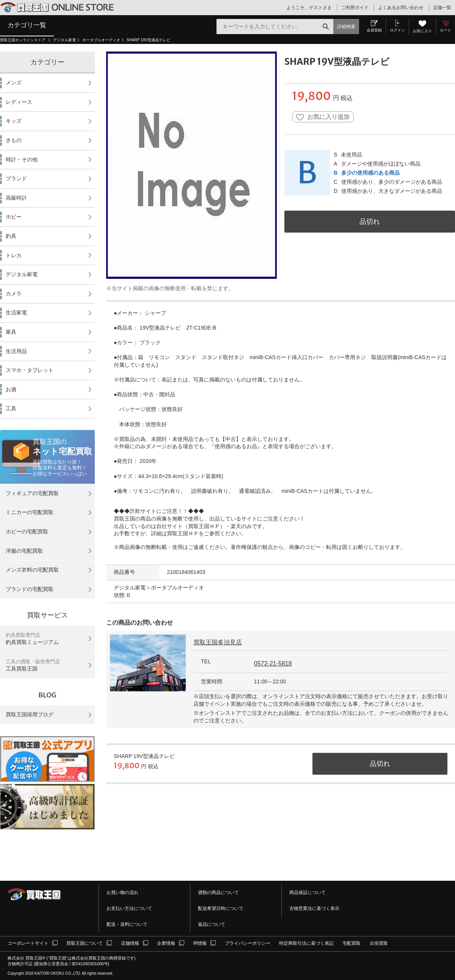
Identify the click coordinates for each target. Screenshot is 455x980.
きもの (14, 140)
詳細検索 (346, 27)
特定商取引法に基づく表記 (306, 943)
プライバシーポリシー (248, 943)
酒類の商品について (218, 892)
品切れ (370, 221)
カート (446, 30)
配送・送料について (127, 924)
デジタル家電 (64, 40)
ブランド (16, 178)
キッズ (14, 121)
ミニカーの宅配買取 (30, 512)
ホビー (14, 217)
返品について (212, 924)
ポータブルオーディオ (101, 40)
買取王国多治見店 (218, 642)
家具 (11, 332)
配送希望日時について (221, 908)
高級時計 (16, 198)
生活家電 (16, 313)
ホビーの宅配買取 (27, 531)
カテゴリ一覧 (27, 25)
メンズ (14, 83)
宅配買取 (351, 943)
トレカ (14, 255)
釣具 (11, 236)
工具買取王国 (33, 665)
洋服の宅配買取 (24, 551)
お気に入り (422, 31)
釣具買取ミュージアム (32, 639)
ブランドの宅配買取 (30, 589)
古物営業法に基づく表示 (314, 908)
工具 (11, 408)
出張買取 (379, 943)
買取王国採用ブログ (30, 714)
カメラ (14, 294)
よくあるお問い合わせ (401, 8)
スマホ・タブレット (30, 370)
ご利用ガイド (355, 8)
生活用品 (16, 351)
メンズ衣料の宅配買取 (32, 570)
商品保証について (308, 892)
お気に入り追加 (323, 117)
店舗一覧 (442, 8)
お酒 (11, 389)
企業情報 (166, 943)
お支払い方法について (129, 908)
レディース (19, 102)
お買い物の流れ (122, 892)
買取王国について (85, 943)
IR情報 (200, 943)
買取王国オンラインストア (23, 40)
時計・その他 (22, 159)
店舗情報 (130, 943)
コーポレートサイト (28, 943)
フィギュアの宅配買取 (32, 493)
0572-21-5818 (273, 663)
